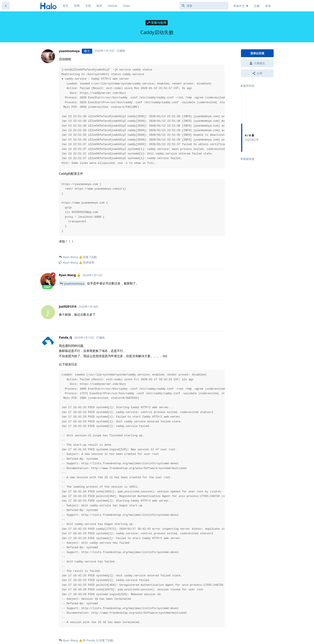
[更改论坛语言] (241, 6)
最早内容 (248, 86)
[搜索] (204, 6)
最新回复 (248, 159)
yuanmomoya (74, 283)
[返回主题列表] (6, 6)
